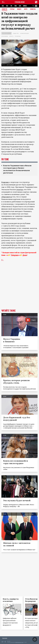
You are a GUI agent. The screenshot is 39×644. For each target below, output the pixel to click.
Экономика (5, 36)
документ (22, 79)
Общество (16, 33)
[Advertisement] (19, 288)
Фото (26, 9)
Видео (19, 9)
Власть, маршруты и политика (11, 600)
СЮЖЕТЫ (33, 9)
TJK (11, 6)
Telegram (14, 255)
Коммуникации (24, 33)
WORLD (25, 6)
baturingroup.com (19, 642)
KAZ (3, 6)
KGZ (7, 6)
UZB (20, 6)
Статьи (12, 9)
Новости (5, 9)
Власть (11, 36)
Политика (18, 36)
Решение (5, 182)
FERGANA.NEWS (20, 2)
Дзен (25, 255)
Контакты (5, 638)
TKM (15, 6)
